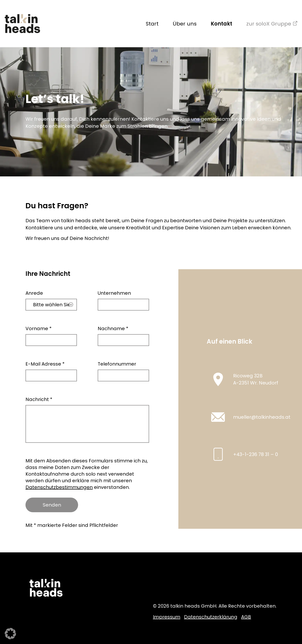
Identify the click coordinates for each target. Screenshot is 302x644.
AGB (246, 617)
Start (152, 24)
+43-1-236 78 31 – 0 (256, 454)
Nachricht (39, 399)
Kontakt (221, 24)
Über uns (185, 24)
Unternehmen (114, 293)
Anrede (34, 293)
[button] (10, 634)
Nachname (113, 328)
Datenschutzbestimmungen (59, 487)
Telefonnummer (117, 364)
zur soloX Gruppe (269, 24)
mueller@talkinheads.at (262, 417)
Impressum (167, 617)
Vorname (39, 328)
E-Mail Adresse (45, 364)
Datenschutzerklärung (211, 617)
